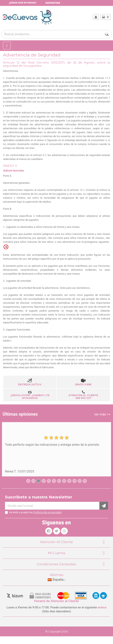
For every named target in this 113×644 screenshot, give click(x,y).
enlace (102, 607)
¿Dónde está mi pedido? (23, 3)
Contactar (53, 3)
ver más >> (102, 414)
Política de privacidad (47, 512)
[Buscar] (107, 34)
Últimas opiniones (20, 414)
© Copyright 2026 (57, 631)
